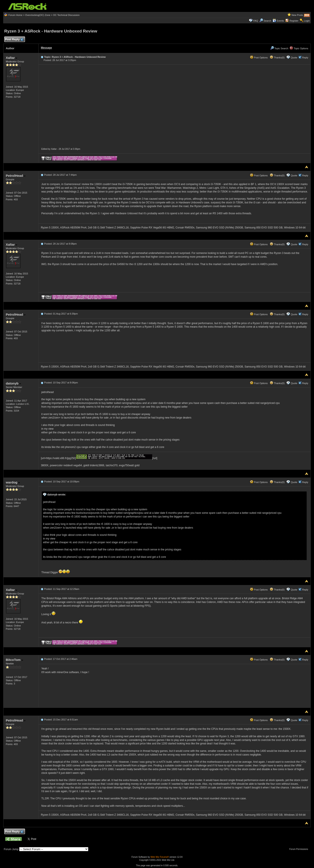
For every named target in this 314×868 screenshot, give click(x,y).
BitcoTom (14, 660)
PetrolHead (15, 176)
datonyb (13, 383)
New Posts (297, 15)
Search (267, 21)
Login (307, 21)
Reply (305, 58)
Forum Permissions (300, 849)
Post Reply (14, 40)
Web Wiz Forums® (160, 857)
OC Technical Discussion (66, 15)
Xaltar (11, 58)
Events (278, 21)
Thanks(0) (277, 58)
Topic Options (299, 48)
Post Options (259, 58)
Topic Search (279, 48)
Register (294, 21)
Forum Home (15, 15)
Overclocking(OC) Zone (38, 15)
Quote (294, 58)
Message (46, 48)
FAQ (256, 21)
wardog (13, 482)
